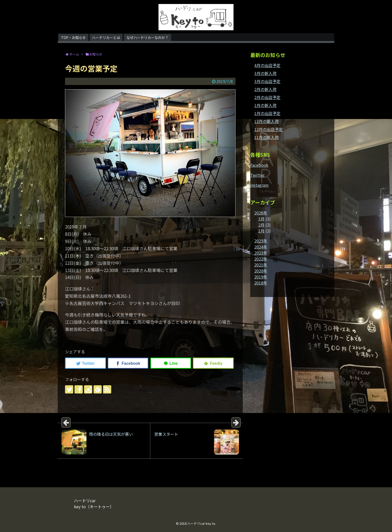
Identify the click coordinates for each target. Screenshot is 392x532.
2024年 (261, 247)
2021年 (261, 265)
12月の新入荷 (266, 121)
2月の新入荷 (265, 89)
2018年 (261, 283)
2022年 (261, 259)
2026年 (261, 213)
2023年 (261, 253)
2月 (261, 225)
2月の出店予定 (267, 97)
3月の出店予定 (267, 81)
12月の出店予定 (268, 129)
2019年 (261, 277)
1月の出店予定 (267, 113)
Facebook (259, 165)
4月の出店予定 (267, 65)
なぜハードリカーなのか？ (147, 37)
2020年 (261, 271)
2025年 (261, 241)
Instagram (259, 185)
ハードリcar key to (201, 523)
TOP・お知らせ (73, 37)
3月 (261, 219)
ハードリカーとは (106, 37)
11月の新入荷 (266, 137)
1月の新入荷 (265, 105)
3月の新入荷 (265, 73)
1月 (261, 231)
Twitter (257, 175)
